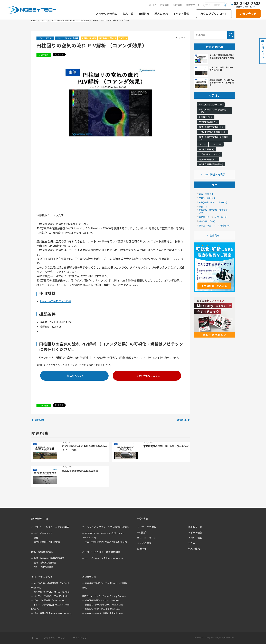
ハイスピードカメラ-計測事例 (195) (212, 111)
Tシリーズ (123, 38)
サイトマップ (80, 638)
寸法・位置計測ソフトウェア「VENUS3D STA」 (106, 542)
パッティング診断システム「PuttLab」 (52, 596)
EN (155, 5)
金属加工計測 (89, 577)
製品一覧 (128, 14)
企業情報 (165, 5)
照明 (36, 537)
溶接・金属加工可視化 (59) (211, 127)
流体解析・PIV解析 (89, 38)
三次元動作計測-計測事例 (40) (212, 132)
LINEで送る (44, 55)
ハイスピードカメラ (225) (211, 105)
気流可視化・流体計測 (108, 38)
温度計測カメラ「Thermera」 (47, 542)
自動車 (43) (204, 217)
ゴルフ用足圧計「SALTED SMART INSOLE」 (53, 613)
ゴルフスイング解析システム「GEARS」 (52, 592)
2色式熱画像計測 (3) (208, 159)
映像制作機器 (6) (206, 149)
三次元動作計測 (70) (208, 122)
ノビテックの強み (107, 14)
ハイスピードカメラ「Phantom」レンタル (104, 558)
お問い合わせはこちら (148, 376)
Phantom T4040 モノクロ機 (55, 301)
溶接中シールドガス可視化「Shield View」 (104, 613)
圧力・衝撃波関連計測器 (45, 562)
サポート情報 (195, 532)
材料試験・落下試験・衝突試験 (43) (213, 211)
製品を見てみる (75, 376)
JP (150, 5)
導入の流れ (161, 14)
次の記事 (182, 420)
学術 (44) (203, 207)
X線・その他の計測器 (44, 567)
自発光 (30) (225, 225)
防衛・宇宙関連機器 (42, 552)
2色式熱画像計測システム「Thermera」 (103, 600)
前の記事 (39, 420)
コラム (192, 543)
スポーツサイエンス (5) (210, 154)
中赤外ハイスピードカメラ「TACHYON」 (103, 609)
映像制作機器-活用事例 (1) (211, 164)
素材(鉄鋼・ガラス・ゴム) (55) (213, 202)
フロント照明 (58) (207, 198)
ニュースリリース (146, 538)
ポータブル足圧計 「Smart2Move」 (50, 600)
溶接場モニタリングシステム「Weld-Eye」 (104, 605)
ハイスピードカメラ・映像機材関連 (101, 552)
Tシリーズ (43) (220, 217)
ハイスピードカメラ (45, 38)
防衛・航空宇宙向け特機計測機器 (49, 558)
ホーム (35, 638)
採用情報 (177, 5)
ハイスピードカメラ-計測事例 (67, 38)
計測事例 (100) (206, 117)
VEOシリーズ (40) (207, 221)
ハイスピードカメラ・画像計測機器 (50, 527)
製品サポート (193, 5)
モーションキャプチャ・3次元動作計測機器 (105, 527)
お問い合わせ (248, 14)
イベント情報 (181, 14)
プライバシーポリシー (55, 638)
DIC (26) (203, 144)
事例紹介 (144, 14)
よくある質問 (144, 543)
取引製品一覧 (195, 527)
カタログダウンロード (214, 14)
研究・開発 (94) (206, 194)
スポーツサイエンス (42, 577)
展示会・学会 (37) (207, 225)
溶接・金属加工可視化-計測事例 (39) (213, 138)
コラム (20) (216, 144)
